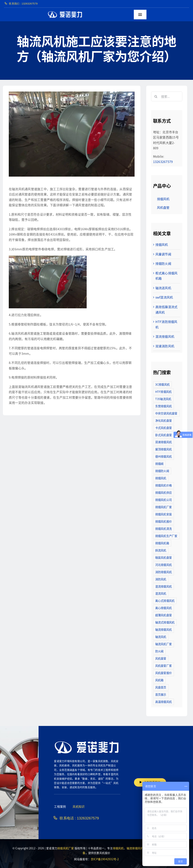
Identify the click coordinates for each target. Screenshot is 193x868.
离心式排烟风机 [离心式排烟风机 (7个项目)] (165, 601)
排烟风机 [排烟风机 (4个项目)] (161, 478)
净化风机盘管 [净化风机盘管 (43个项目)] (163, 420)
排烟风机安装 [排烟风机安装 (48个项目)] (163, 514)
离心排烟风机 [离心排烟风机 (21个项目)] (163, 608)
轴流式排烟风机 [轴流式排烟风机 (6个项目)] (165, 622)
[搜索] (156, 96)
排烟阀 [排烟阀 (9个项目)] (159, 464)
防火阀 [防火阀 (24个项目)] (159, 651)
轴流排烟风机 (135, 848)
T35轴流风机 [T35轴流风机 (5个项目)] (163, 399)
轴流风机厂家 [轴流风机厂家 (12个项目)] (163, 644)
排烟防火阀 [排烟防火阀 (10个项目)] (162, 471)
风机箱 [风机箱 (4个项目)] (159, 680)
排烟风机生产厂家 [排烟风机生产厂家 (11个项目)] (166, 536)
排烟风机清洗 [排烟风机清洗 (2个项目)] (163, 529)
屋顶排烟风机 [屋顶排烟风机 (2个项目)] (163, 449)
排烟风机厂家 (66, 848)
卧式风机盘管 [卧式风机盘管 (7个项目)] (163, 435)
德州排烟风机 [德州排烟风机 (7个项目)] (163, 456)
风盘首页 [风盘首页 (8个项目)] (161, 687)
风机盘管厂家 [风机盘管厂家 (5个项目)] (163, 666)
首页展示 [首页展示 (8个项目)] (161, 694)
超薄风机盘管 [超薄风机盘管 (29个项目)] (163, 615)
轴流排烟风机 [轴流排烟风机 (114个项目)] (163, 629)
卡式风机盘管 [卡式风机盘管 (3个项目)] (163, 428)
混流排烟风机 (165, 336)
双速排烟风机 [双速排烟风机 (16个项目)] (163, 442)
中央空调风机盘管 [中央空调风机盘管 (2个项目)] (166, 413)
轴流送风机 (163, 288)
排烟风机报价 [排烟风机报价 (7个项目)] (163, 521)
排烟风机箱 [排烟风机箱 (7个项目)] (162, 543)
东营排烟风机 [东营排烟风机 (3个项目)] (163, 406)
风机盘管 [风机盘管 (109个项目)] (161, 658)
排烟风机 (162, 245)
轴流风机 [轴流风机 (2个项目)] (161, 637)
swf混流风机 (164, 297)
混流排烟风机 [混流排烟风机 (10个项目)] (163, 586)
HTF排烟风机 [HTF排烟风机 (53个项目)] (163, 392)
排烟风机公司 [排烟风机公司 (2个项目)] (163, 500)
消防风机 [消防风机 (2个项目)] (161, 579)
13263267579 (163, 162)
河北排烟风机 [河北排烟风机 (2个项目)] (163, 565)
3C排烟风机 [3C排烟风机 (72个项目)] (162, 384)
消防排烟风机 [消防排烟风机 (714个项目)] (163, 572)
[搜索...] (167, 96)
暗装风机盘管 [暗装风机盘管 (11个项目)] (163, 557)
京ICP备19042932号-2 (105, 859)
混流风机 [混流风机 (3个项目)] (161, 593)
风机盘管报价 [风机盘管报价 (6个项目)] (163, 673)
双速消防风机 (165, 346)
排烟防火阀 (163, 263)
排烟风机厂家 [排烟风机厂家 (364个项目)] (163, 507)
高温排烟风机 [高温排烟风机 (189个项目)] (163, 702)
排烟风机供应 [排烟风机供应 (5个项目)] (163, 492)
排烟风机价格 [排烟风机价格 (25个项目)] (163, 485)
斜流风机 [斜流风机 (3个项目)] (161, 550)
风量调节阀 (163, 254)
